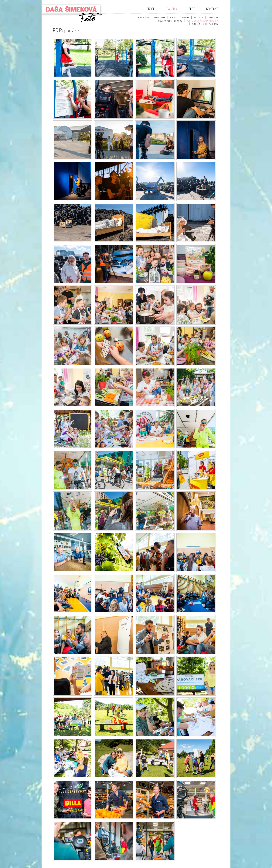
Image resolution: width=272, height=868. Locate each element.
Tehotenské (160, 17)
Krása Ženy (213, 17)
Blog (192, 9)
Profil (151, 9)
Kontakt (212, 9)
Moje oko (198, 17)
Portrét (174, 17)
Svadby (186, 17)
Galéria (172, 9)
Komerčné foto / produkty (205, 24)
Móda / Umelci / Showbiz (170, 21)
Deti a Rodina (143, 17)
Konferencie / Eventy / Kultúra (202, 21)
